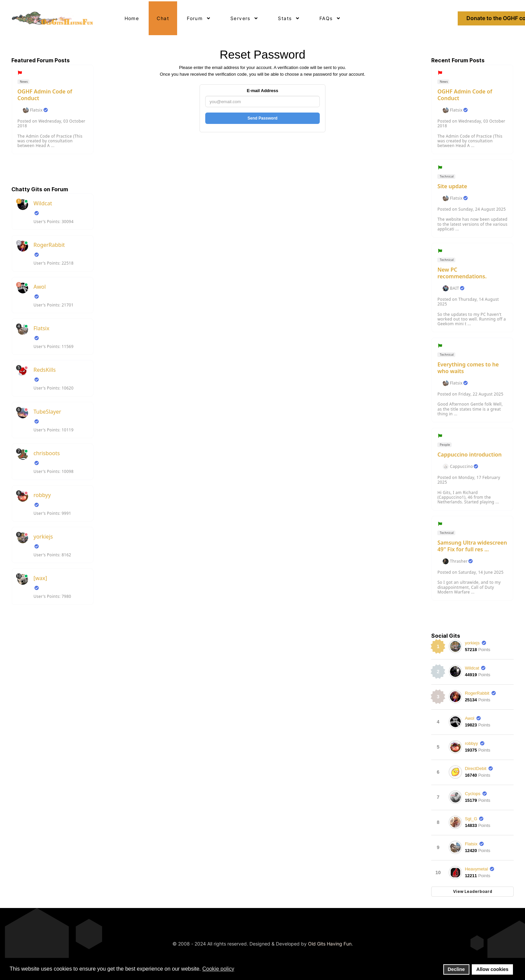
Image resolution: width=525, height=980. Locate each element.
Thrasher (459, 561)
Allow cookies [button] (493, 969)
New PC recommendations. (462, 273)
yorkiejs (43, 537)
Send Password (262, 118)
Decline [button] (456, 969)
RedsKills (45, 370)
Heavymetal (476, 869)
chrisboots (47, 453)
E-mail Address (262, 91)
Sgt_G (471, 819)
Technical (446, 176)
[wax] (40, 578)
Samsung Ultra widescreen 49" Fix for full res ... (472, 546)
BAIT (455, 288)
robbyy (42, 495)
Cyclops (472, 794)
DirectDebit (475, 768)
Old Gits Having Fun (330, 944)
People (444, 445)
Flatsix (36, 110)
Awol (40, 287)
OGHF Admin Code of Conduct (45, 95)
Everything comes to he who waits (468, 368)
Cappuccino (462, 467)
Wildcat (43, 203)
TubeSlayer (47, 412)
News (24, 82)
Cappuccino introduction (469, 454)
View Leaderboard (473, 891)
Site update (452, 186)
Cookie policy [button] (218, 969)
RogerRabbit (49, 245)
